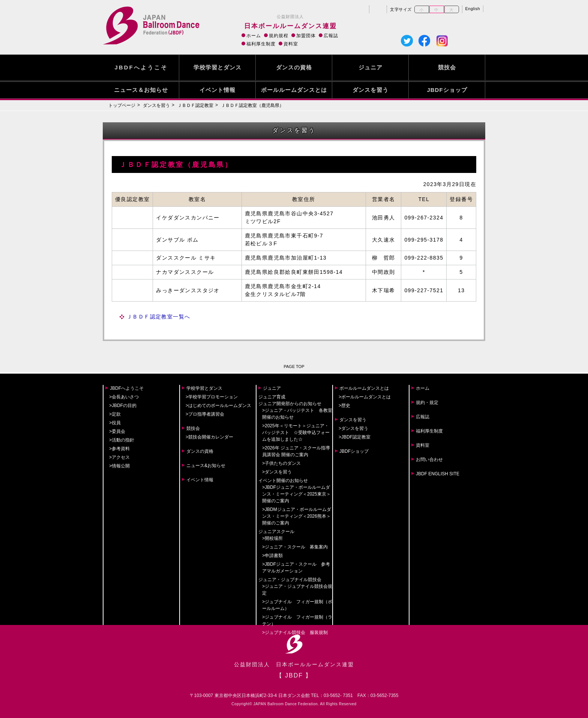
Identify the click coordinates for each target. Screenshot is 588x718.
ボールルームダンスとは (294, 90)
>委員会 (117, 431)
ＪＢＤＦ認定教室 (195, 105)
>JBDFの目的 (123, 406)
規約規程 (279, 36)
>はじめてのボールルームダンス (218, 406)
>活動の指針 (122, 440)
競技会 (447, 67)
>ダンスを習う (277, 472)
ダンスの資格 (294, 67)
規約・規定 (427, 403)
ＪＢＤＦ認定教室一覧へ (158, 317)
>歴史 (344, 406)
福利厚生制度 (261, 44)
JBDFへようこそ (141, 67)
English (473, 9)
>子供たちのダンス (281, 463)
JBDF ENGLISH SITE (438, 474)
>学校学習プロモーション (212, 397)
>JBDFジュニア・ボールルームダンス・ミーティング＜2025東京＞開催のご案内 (296, 494)
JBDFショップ (447, 90)
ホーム (254, 36)
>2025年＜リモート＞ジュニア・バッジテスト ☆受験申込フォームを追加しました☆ (296, 433)
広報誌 (331, 36)
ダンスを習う (370, 90)
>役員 (115, 423)
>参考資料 (119, 449)
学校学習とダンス (217, 67)
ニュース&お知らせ (206, 466)
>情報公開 (119, 466)
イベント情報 (217, 90)
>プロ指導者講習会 (205, 414)
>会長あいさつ (124, 397)
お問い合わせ (429, 460)
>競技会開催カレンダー (209, 437)
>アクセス (119, 457)
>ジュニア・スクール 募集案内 (295, 547)
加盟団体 (306, 36)
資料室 (291, 44)
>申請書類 (272, 556)
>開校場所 (272, 538)
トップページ (122, 105)
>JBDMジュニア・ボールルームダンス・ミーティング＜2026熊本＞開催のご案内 (297, 516)
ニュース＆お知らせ (141, 90)
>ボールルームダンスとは (365, 397)
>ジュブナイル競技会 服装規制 (295, 632)
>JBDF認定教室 (355, 437)
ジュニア (370, 67)
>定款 (115, 414)
